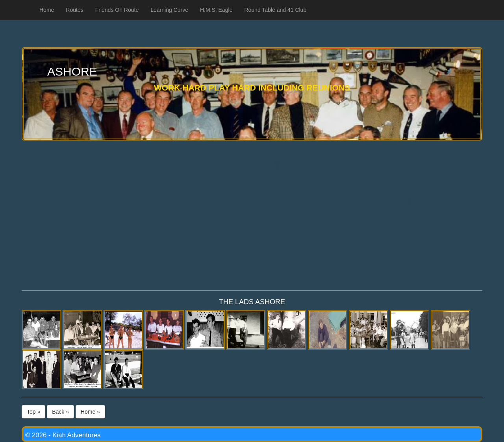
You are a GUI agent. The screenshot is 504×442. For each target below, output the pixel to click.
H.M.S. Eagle (216, 10)
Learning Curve (169, 10)
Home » (90, 412)
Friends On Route (117, 10)
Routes (74, 10)
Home (47, 10)
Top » (33, 412)
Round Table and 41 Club (275, 10)
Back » (60, 412)
